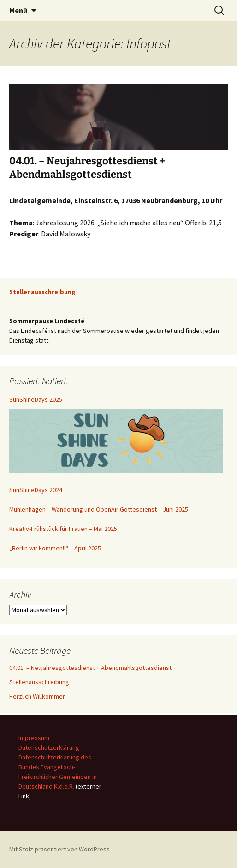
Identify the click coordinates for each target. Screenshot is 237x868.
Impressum (34, 738)
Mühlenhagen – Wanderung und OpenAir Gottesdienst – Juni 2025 (99, 509)
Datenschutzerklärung (49, 747)
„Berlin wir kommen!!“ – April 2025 (55, 548)
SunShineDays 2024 (36, 490)
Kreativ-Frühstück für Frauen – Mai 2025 (63, 529)
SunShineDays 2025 (36, 399)
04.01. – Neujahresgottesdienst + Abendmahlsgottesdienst (87, 168)
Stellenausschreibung (39, 682)
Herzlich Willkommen (38, 696)
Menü (18, 10)
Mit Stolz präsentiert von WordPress (59, 849)
